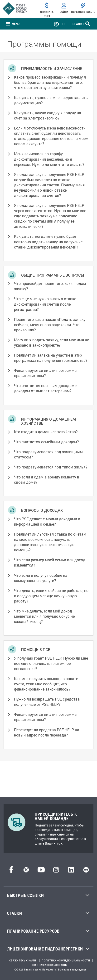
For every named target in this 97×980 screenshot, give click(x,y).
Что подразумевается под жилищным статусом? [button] (48, 454)
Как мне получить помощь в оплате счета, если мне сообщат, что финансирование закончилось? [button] (46, 684)
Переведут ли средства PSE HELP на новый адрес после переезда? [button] (47, 732)
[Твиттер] (26, 871)
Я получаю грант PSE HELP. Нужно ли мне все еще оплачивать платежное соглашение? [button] (51, 663)
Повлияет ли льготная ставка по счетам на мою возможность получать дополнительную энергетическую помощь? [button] (50, 542)
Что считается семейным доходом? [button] (46, 442)
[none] (13, 24)
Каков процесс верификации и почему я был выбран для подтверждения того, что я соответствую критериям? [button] (50, 82)
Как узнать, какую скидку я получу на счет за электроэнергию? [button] (48, 115)
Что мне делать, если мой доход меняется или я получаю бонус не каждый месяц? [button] (44, 616)
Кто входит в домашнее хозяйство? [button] (46, 432)
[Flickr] (86, 871)
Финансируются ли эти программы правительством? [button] (46, 373)
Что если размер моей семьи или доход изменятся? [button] (50, 562)
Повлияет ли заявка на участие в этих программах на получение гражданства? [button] (51, 358)
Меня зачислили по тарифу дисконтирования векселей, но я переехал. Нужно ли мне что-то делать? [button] (49, 159)
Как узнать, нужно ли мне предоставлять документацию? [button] (51, 100)
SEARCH (78, 24)
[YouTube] (41, 871)
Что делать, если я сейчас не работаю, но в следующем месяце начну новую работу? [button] (51, 596)
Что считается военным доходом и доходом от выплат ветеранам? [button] (46, 388)
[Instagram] (56, 871)
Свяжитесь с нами (23, 961)
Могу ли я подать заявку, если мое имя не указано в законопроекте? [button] (51, 342)
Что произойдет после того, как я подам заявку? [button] (50, 286)
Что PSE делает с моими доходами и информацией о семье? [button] (47, 521)
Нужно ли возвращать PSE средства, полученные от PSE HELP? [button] (47, 702)
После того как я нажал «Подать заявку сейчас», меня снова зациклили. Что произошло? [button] (50, 325)
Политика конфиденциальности (66, 961)
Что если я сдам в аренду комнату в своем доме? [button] (47, 480)
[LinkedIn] (71, 871)
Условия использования (50, 965)
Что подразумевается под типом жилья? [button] (51, 467)
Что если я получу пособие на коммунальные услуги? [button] (41, 578)
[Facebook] (11, 871)
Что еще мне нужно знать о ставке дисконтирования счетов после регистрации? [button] (45, 304)
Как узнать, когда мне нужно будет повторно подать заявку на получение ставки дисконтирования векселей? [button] (48, 241)
